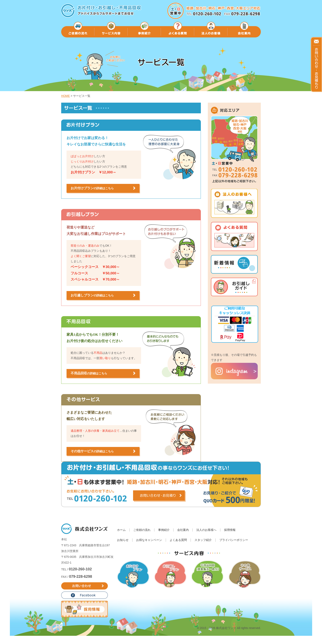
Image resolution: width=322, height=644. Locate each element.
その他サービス (92, 451)
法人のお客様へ (206, 530)
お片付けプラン (92, 188)
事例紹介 (164, 530)
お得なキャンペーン (149, 540)
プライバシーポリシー (234, 540)
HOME (66, 96)
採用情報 (230, 530)
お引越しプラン (92, 295)
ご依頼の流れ (142, 530)
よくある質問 (178, 540)
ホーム (121, 530)
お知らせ (123, 540)
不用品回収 (89, 373)
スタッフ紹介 (203, 540)
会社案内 (183, 530)
